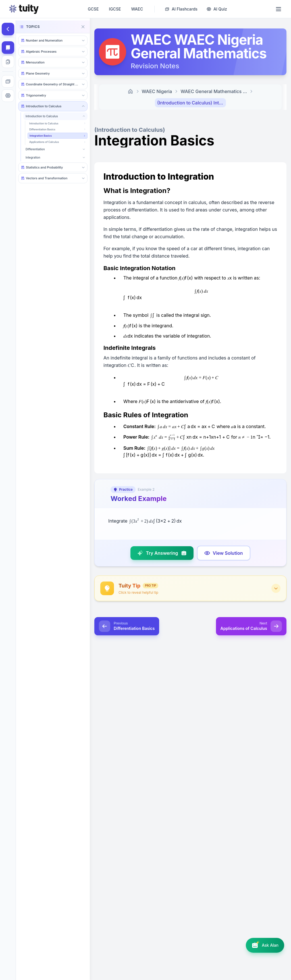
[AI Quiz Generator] (217, 9)
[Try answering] (162, 553)
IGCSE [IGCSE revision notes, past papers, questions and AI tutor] (115, 9)
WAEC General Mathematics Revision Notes (215, 91)
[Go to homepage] (24, 9)
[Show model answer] (224, 553)
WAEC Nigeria (157, 91)
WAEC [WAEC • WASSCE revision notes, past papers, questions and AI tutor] (137, 9)
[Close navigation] (83, 27)
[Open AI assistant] (265, 945)
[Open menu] (278, 9)
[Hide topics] (8, 29)
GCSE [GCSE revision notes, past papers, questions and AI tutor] (93, 9)
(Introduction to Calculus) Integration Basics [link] (192, 103)
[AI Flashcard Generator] (181, 9)
